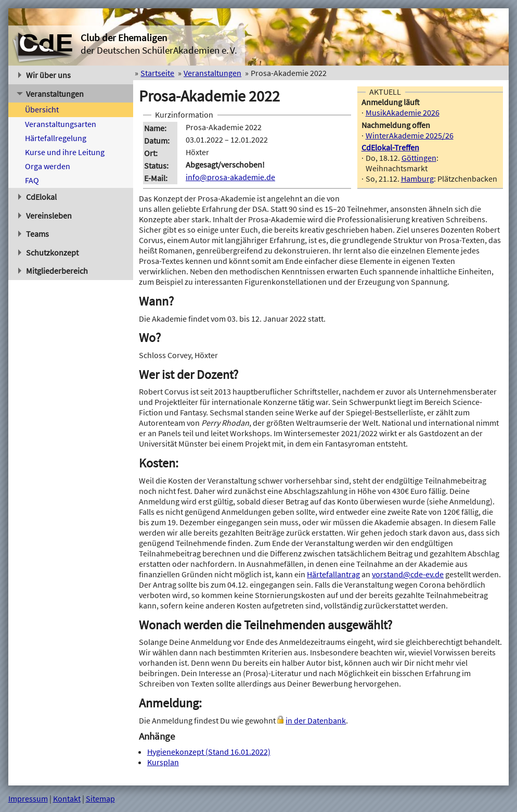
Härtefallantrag (333, 574)
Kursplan (163, 762)
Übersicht (42, 109)
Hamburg (417, 179)
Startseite (157, 73)
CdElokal (38, 197)
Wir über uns (45, 75)
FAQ (32, 180)
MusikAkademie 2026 (403, 112)
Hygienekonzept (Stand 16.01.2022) (209, 752)
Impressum (28, 798)
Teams (34, 234)
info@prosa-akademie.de (230, 177)
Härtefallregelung (56, 138)
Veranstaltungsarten (61, 124)
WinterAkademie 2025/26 (410, 135)
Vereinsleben (45, 215)
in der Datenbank (316, 720)
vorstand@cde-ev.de (408, 574)
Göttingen (419, 158)
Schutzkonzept (49, 252)
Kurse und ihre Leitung (65, 152)
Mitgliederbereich (53, 271)
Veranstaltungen (50, 94)
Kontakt (67, 798)
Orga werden (48, 166)
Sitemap (100, 798)
